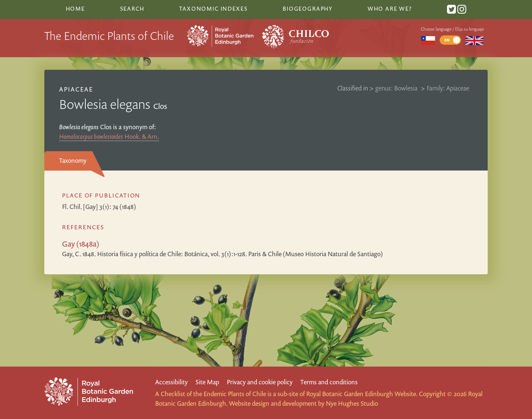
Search (132, 8)
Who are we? (390, 8)
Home (75, 8)
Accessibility (171, 382)
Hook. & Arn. (109, 136)
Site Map (207, 382)
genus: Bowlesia (397, 88)
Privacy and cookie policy (260, 382)
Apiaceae (76, 89)
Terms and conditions (329, 382)
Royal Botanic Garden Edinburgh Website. (362, 394)
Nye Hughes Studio (352, 403)
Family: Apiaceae (448, 88)
